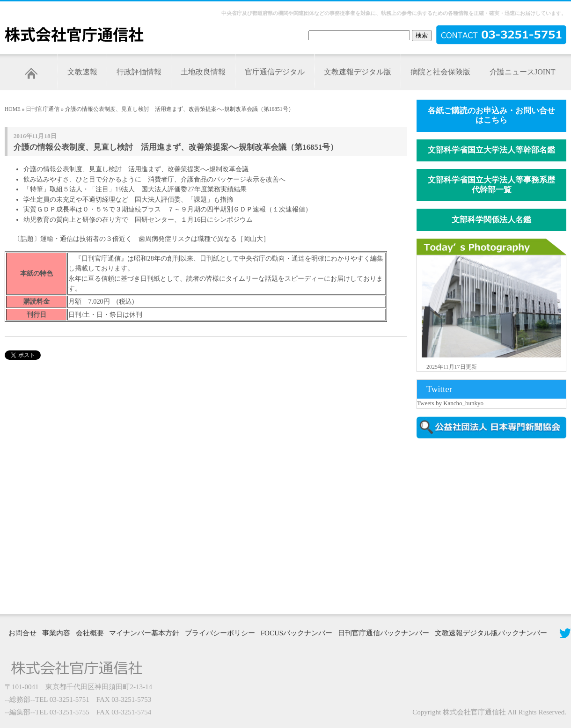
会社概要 (90, 633)
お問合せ (22, 633)
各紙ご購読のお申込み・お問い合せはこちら (491, 116)
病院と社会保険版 (440, 72)
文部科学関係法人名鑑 (491, 220)
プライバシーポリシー (220, 633)
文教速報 (82, 72)
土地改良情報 (203, 72)
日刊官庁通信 (43, 109)
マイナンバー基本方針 (144, 633)
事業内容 (56, 633)
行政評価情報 (139, 72)
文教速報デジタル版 (358, 72)
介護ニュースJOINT (522, 72)
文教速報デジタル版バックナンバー (491, 633)
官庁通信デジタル (275, 72)
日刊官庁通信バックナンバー (384, 633)
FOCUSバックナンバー (296, 633)
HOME (13, 109)
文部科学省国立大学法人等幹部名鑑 (491, 150)
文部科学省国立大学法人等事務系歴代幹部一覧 (491, 185)
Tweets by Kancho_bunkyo (450, 403)
